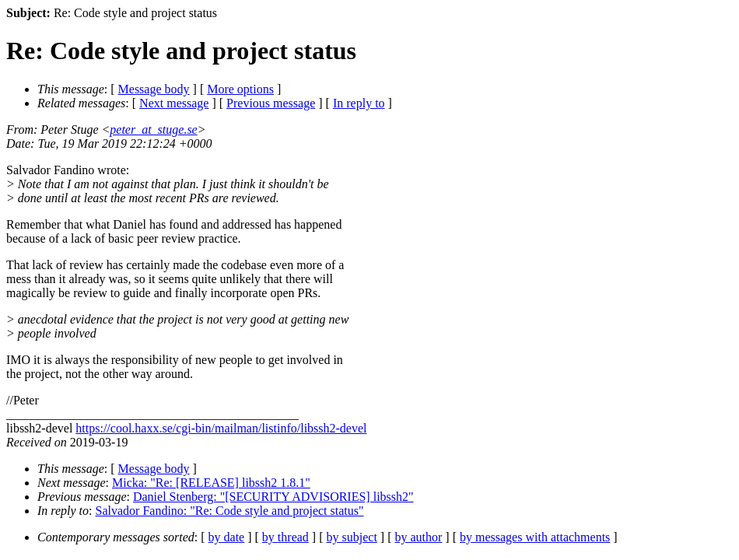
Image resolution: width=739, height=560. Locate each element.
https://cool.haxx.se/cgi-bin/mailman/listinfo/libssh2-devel (221, 428)
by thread (285, 537)
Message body (154, 89)
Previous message (271, 103)
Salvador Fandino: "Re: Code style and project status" (230, 511)
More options (240, 89)
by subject (352, 537)
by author (418, 537)
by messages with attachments (535, 537)
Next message (174, 103)
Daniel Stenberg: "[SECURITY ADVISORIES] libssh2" (273, 497)
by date (227, 537)
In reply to (359, 103)
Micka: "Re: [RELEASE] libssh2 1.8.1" (211, 483)
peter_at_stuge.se (153, 129)
